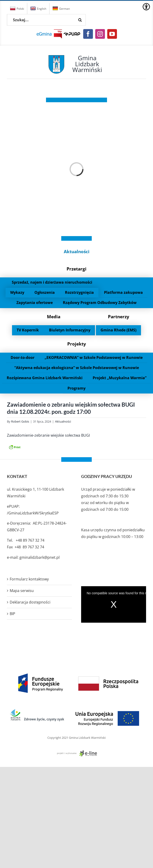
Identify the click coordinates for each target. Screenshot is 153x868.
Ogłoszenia (45, 292)
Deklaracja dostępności (30, 602)
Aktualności (77, 251)
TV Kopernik (28, 330)
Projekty (77, 344)
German (61, 9)
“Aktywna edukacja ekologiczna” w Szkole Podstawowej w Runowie (77, 368)
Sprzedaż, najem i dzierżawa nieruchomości (52, 282)
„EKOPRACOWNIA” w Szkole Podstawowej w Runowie (94, 357)
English (38, 9)
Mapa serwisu (22, 591)
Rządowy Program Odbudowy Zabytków (100, 303)
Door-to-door (23, 357)
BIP (12, 614)
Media (54, 317)
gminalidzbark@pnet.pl (40, 557)
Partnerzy (119, 317)
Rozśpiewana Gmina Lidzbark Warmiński (45, 378)
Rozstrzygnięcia (79, 292)
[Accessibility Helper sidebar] (146, 7)
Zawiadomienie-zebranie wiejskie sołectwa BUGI (48, 435)
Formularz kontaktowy (29, 579)
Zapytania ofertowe (35, 303)
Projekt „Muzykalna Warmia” (120, 378)
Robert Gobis (20, 421)
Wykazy (17, 292)
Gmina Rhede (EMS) (118, 330)
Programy (76, 388)
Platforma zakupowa (123, 292)
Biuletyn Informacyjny (70, 330)
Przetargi (76, 269)
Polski (17, 9)
